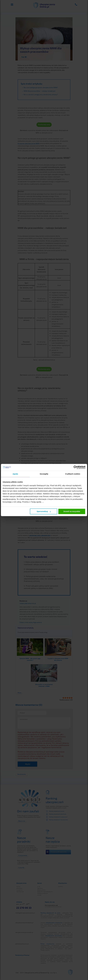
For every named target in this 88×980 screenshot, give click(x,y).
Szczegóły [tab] (44, 474)
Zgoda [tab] (15, 474)
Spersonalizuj (44, 511)
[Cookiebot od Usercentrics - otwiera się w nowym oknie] (75, 467)
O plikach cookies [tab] (73, 474)
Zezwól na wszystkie (72, 511)
